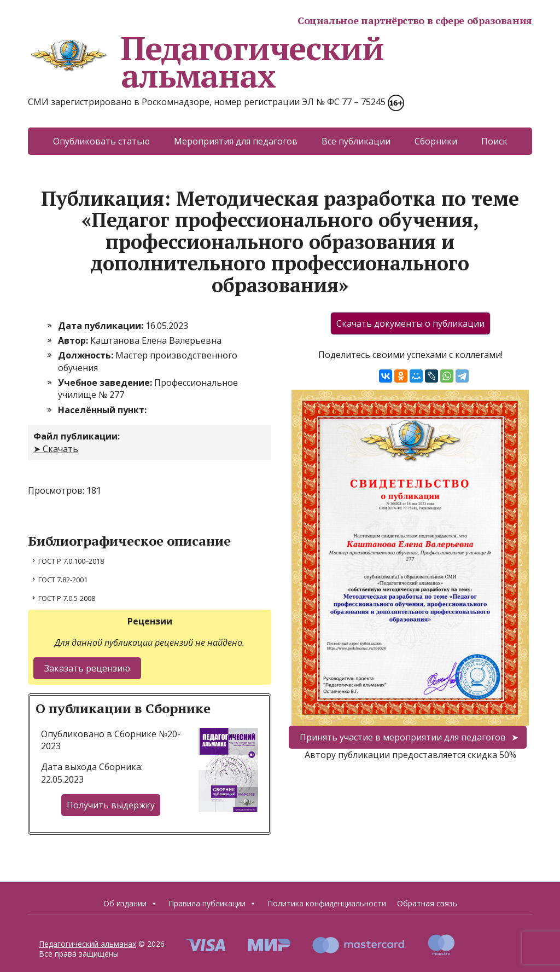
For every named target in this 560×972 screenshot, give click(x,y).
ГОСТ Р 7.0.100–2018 (71, 561)
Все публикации (356, 141)
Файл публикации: (77, 436)
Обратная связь (427, 903)
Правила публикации (212, 904)
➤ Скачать (56, 449)
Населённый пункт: (102, 410)
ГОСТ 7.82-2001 (63, 580)
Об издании (130, 904)
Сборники (436, 141)
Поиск (494, 141)
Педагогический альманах (206, 62)
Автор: (74, 340)
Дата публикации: (102, 326)
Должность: (87, 355)
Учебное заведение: (106, 383)
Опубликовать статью (101, 141)
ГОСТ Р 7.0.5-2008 (67, 598)
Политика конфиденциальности (327, 903)
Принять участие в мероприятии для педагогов (403, 737)
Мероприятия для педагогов (236, 141)
